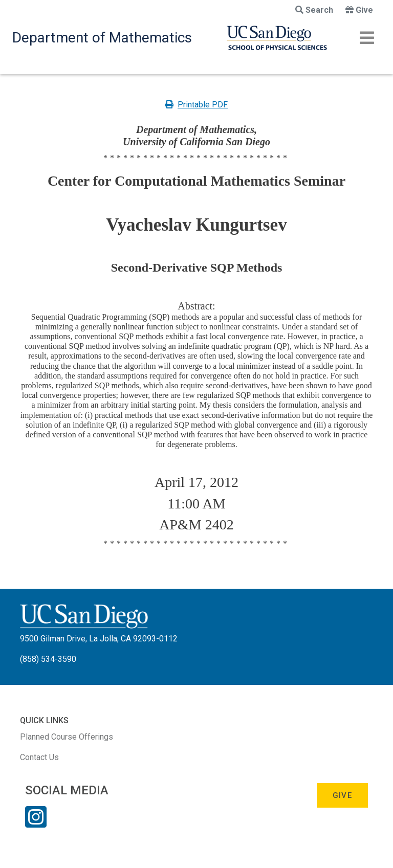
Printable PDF (196, 105)
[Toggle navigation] (367, 38)
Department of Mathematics (102, 38)
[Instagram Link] (36, 824)
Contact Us (39, 757)
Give (359, 10)
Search (314, 10)
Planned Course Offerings (67, 737)
